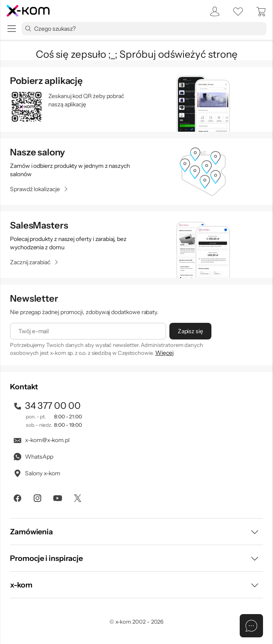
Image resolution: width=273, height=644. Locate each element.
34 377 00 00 (47, 406)
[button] (136, 531)
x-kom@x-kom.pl (41, 440)
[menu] (12, 29)
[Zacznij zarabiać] (34, 262)
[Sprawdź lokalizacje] (39, 189)
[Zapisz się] (190, 331)
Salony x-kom (36, 473)
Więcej (164, 353)
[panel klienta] (212, 12)
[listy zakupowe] (238, 12)
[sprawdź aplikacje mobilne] (136, 99)
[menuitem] (212, 12)
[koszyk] (261, 12)
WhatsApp (33, 457)
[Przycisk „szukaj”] (28, 29)
